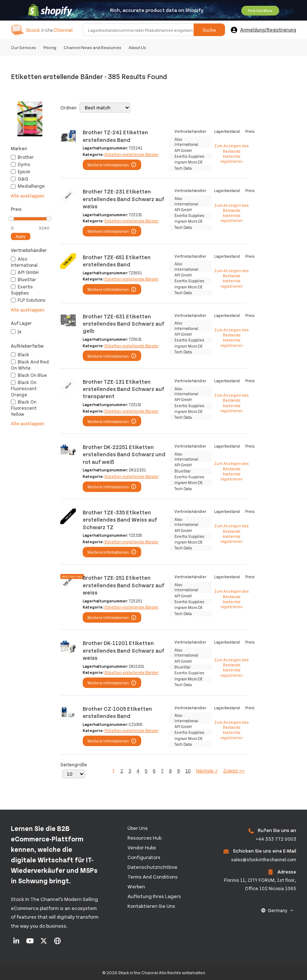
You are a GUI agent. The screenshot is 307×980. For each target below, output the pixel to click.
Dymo (20, 164)
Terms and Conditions (153, 877)
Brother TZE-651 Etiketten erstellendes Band (117, 260)
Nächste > (207, 771)
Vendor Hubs (142, 847)
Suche (209, 30)
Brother (22, 157)
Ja (16, 331)
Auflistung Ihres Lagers (154, 896)
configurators (144, 857)
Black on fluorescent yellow (24, 408)
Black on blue (29, 375)
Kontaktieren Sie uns (151, 906)
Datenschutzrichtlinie (152, 867)
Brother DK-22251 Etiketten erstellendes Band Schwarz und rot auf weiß (124, 454)
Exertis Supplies (22, 290)
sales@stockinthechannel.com (264, 859)
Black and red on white (30, 365)
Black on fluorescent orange (24, 388)
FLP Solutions (28, 300)
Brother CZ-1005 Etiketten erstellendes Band (117, 712)
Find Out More (260, 10)
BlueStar (23, 279)
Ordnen (68, 108)
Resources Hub (144, 838)
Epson (21, 171)
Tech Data (183, 168)
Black (20, 354)
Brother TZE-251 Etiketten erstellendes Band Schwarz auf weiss (124, 585)
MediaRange (28, 186)
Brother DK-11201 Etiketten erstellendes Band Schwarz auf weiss (124, 650)
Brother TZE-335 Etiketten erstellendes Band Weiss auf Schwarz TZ (120, 519)
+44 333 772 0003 (276, 839)
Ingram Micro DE (189, 162)
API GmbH (25, 272)
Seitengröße (74, 765)
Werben (136, 886)
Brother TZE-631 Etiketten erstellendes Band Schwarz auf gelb (124, 323)
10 (188, 771)
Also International (24, 262)
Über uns (138, 828)
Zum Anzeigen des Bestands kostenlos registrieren (232, 153)
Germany (278, 910)
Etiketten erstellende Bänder (131, 154)
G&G (20, 179)
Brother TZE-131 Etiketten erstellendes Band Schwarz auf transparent (124, 389)
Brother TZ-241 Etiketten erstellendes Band (115, 136)
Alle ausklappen (28, 196)
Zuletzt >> (234, 771)
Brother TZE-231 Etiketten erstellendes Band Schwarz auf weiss (124, 199)
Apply (21, 236)
